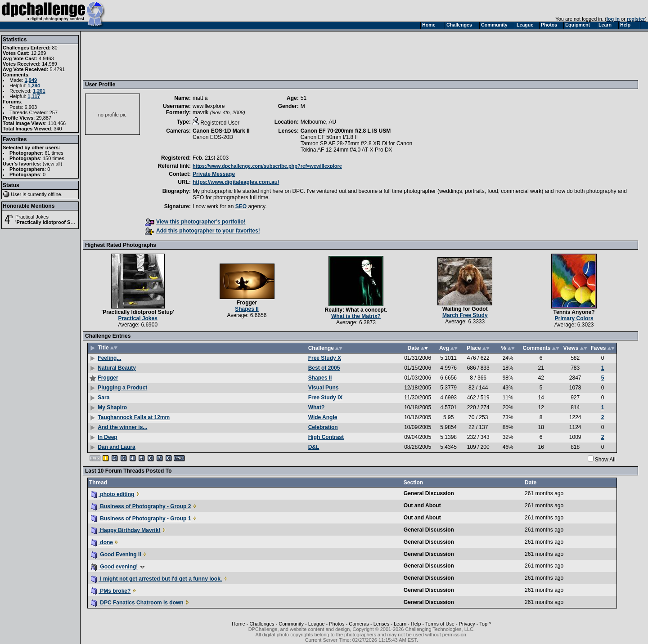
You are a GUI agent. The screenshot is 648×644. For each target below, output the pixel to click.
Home (238, 624)
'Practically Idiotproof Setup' (49, 222)
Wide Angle (323, 417)
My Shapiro (112, 407)
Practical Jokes (32, 217)
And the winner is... (122, 427)
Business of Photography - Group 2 (141, 506)
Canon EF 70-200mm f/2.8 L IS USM (346, 131)
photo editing (112, 494)
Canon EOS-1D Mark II (221, 131)
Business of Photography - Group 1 (141, 519)
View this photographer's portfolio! (195, 222)
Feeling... (109, 358)
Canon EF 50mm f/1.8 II (329, 137)
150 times (54, 158)
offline (55, 194)
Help (416, 624)
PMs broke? (111, 591)
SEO (241, 206)
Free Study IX (326, 398)
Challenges (262, 624)
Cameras (359, 624)
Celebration (323, 427)
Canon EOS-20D (213, 137)
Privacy (467, 624)
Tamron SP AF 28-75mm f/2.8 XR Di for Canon (357, 143)
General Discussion (429, 493)
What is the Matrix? (356, 316)
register (636, 19)
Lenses (381, 624)
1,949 (31, 80)
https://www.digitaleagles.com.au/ (236, 182)
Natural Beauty (117, 368)
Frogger (247, 303)
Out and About (422, 505)
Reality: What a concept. (356, 310)
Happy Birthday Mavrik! (126, 530)
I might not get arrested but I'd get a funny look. (156, 579)
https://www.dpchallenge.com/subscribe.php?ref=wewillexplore (267, 166)
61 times (54, 153)
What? (317, 407)
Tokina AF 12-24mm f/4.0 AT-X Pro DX (346, 150)
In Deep (107, 437)
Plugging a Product (122, 388)
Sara (103, 398)
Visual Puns (324, 388)
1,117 (34, 96)
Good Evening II (116, 555)
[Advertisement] (249, 55)
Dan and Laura (116, 447)
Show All (605, 460)
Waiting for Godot (465, 309)
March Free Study (465, 315)
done (102, 542)
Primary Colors (574, 318)
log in (613, 19)
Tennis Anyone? (574, 312)
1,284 (34, 85)
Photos (337, 624)
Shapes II (247, 309)
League (317, 624)
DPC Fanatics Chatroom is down (137, 603)
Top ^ (485, 624)
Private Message (214, 174)
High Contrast (326, 437)
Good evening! (114, 567)
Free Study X (325, 358)
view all (53, 164)
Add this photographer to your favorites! (202, 231)
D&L (314, 447)
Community (291, 624)
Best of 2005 (324, 368)
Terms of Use (440, 624)
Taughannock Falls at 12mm (134, 417)
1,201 (39, 91)
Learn (400, 624)
